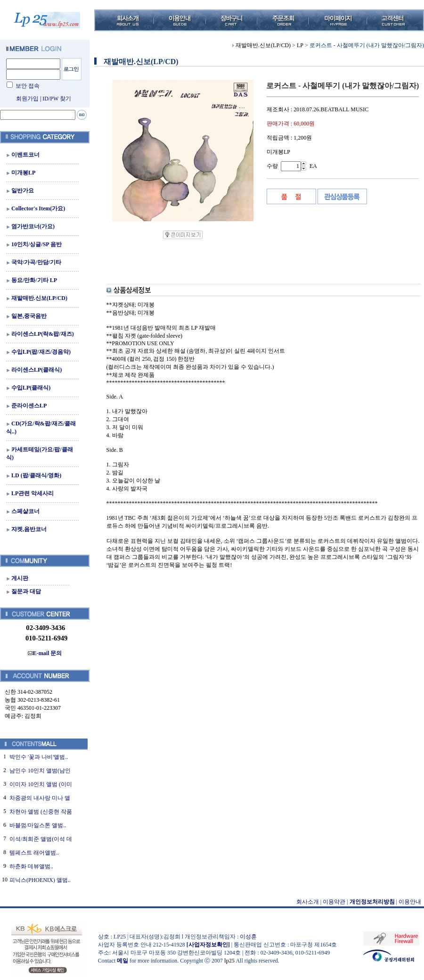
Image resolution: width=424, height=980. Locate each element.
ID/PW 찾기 (57, 99)
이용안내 (410, 902)
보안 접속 (28, 86)
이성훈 (248, 937)
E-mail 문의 (45, 653)
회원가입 (27, 99)
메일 (122, 961)
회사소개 (308, 902)
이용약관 (334, 902)
